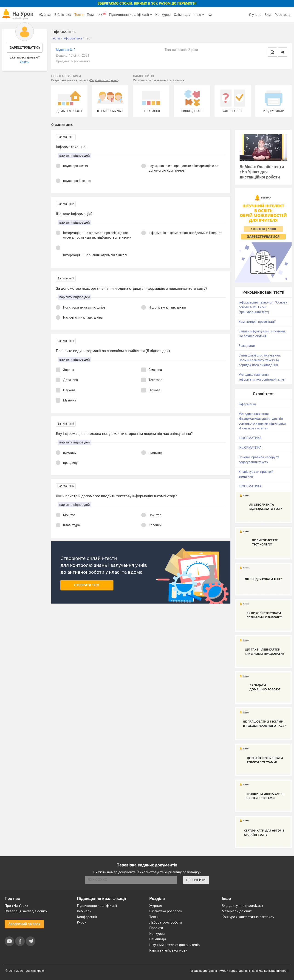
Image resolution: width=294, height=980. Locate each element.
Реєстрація (283, 15)
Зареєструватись (25, 48)
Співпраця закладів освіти (26, 911)
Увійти (24, 62)
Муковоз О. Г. (66, 50)
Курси (82, 922)
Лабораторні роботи (166, 922)
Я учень (255, 15)
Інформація (247, 404)
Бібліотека (63, 15)
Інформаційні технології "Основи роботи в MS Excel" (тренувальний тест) (263, 307)
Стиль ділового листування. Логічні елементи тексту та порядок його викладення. (260, 360)
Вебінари (84, 911)
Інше (199, 15)
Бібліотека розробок (166, 911)
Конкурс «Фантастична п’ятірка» (248, 917)
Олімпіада (182, 15)
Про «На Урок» (16, 906)
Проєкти (156, 928)
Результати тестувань (104, 80)
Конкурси (163, 15)
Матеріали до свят (237, 911)
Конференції (87, 917)
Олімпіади (158, 939)
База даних (247, 346)
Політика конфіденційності (270, 971)
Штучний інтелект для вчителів (174, 945)
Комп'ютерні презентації (257, 322)
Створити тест (87, 585)
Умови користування (234, 971)
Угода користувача (204, 971)
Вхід (268, 15)
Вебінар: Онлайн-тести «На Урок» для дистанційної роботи (262, 172)
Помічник (96, 14)
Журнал (45, 15)
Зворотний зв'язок (24, 924)
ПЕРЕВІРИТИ (196, 880)
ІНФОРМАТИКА (250, 438)
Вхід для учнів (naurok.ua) (242, 906)
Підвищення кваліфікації (130, 15)
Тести (79, 15)
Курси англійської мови (168, 950)
